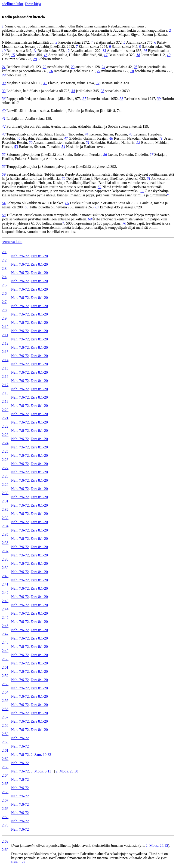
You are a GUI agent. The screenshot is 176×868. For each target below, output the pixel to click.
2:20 (5, 410)
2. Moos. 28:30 (67, 771)
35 (102, 91)
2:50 (5, 659)
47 (66, 138)
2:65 (5, 784)
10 (4, 51)
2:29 (5, 485)
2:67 (5, 800)
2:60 (5, 742)
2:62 (5, 759)
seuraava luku (12, 242)
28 (132, 71)
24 (103, 67)
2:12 (5, 343)
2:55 (5, 701)
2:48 (5, 642)
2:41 (5, 584)
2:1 (4, 252)
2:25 (5, 451)
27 (99, 71)
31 (45, 83)
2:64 (5, 775)
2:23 (5, 435)
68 (4, 215)
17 (106, 55)
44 (86, 134)
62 (99, 187)
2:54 (5, 692)
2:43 (5, 601)
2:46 (5, 626)
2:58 (5, 725)
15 (13, 55)
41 (4, 119)
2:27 (5, 468)
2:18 (5, 393)
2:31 (5, 501)
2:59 (5, 734)
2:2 (4, 260)
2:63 (5, 767)
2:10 (5, 327)
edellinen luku (12, 4)
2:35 (5, 534)
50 (31, 143)
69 (90, 219)
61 (148, 179)
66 (26, 207)
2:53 (5, 684)
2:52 (5, 676)
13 (104, 51)
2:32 (5, 509)
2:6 (4, 293)
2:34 (5, 526)
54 (63, 147)
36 (4, 99)
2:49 (5, 651)
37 (84, 99)
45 (131, 134)
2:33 (5, 518)
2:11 (5, 335)
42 (4, 126)
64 (4, 203)
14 (145, 51)
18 (138, 55)
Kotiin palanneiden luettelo (23, 17)
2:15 (5, 368)
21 (4, 67)
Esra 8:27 (18, 862)
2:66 (5, 792)
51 (88, 143)
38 (121, 99)
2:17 (5, 385)
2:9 (4, 318)
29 (4, 75)
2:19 (5, 401)
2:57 (5, 717)
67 (97, 207)
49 (161, 138)
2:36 (5, 543)
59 (4, 174)
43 (4, 134)
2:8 (4, 310)
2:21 (5, 418)
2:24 (5, 443)
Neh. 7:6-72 (20, 256)
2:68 (5, 809)
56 (105, 155)
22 (44, 67)
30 (4, 83)
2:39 (5, 568)
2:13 (5, 352)
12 (68, 51)
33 (4, 91)
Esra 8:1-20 (39, 256)
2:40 (5, 576)
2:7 (4, 302)
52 (138, 143)
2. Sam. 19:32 (41, 755)
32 (98, 83)
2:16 (5, 377)
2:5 (4, 285)
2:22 (5, 426)
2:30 (5, 493)
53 (16, 147)
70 (124, 223)
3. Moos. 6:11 (41, 771)
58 (4, 167)
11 (35, 51)
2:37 (5, 551)
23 (73, 67)
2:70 (5, 825)
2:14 (5, 360)
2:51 (5, 667)
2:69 (5, 817)
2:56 (5, 709)
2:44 (5, 609)
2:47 (5, 634)
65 (67, 203)
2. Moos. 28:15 (157, 845)
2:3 (4, 269)
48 (111, 138)
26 (51, 71)
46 (19, 138)
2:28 (5, 476)
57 (151, 155)
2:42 (5, 593)
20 (35, 59)
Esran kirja (33, 4)
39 (159, 99)
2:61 (5, 750)
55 (4, 155)
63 (142, 191)
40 (4, 111)
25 (136, 67)
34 (73, 91)
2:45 (5, 617)
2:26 (5, 460)
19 (169, 55)
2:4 (4, 277)
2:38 (5, 559)
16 (46, 55)
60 (64, 179)
